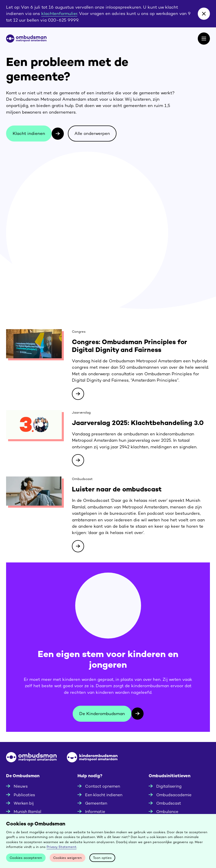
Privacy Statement (62, 847)
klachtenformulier (59, 13)
